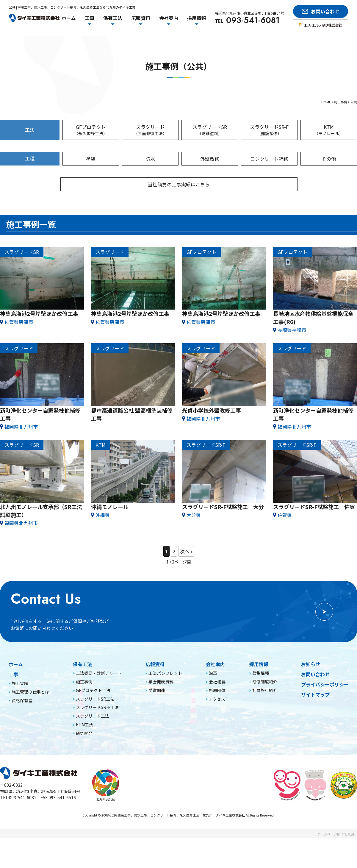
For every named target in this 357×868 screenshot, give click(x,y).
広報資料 (155, 694)
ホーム (69, 18)
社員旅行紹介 (265, 720)
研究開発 (84, 763)
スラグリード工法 (93, 746)
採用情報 (259, 694)
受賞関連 (157, 720)
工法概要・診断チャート (99, 703)
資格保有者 (22, 730)
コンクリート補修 (269, 159)
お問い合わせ (315, 704)
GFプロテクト (91, 130)
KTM (329, 130)
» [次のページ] (186, 551)
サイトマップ (315, 724)
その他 (329, 159)
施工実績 (20, 713)
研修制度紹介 (265, 712)
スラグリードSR (210, 130)
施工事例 (84, 712)
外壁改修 (210, 159)
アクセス (217, 729)
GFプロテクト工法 (93, 720)
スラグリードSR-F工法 (97, 737)
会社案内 (215, 694)
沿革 (213, 703)
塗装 (91, 159)
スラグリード (150, 130)
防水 (150, 159)
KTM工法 (84, 755)
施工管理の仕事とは (30, 722)
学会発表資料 (161, 712)
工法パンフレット (165, 703)
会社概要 (217, 712)
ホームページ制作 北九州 (336, 864)
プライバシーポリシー (325, 714)
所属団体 (217, 720)
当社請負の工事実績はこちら (180, 184)
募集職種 (261, 703)
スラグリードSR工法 (95, 729)
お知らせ (311, 694)
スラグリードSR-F (269, 130)
